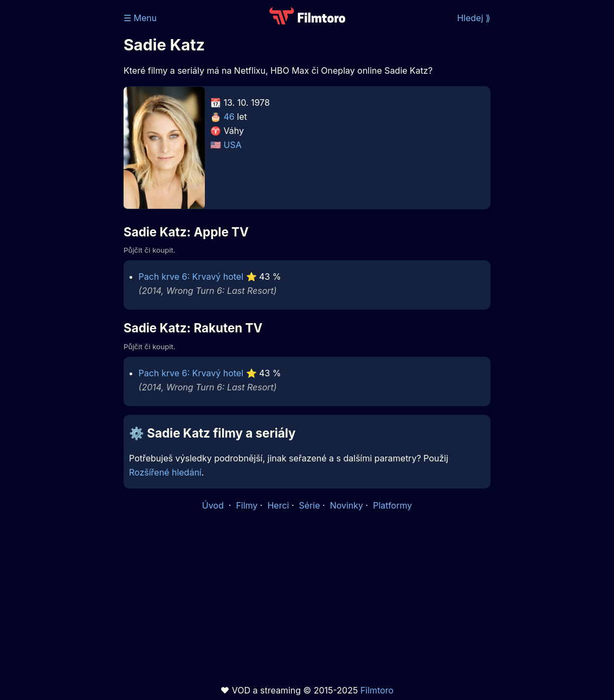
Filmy (247, 505)
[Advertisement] (59, 167)
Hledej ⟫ (474, 18)
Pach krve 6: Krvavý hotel (191, 277)
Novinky (347, 505)
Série (310, 505)
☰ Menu (140, 18)
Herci (278, 505)
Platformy (392, 505)
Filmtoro (377, 690)
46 (229, 117)
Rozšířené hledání (165, 472)
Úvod (214, 505)
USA (233, 145)
